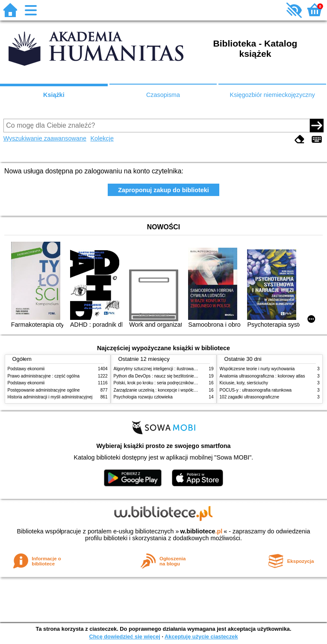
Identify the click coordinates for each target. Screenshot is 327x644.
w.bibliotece (202, 531)
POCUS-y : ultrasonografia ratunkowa (256, 390)
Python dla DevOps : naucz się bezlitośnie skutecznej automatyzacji (178, 376)
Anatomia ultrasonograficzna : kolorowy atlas (262, 376)
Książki (54, 95)
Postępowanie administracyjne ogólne (44, 390)
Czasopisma (163, 95)
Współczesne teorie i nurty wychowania (257, 369)
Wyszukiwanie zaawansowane (45, 138)
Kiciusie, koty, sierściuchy (244, 383)
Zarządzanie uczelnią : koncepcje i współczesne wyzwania (169, 390)
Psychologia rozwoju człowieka (143, 397)
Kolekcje (102, 138)
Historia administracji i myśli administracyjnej (50, 397)
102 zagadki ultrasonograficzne (250, 397)
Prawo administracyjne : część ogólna (44, 376)
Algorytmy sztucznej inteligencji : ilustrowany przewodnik (168, 369)
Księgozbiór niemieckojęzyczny (272, 95)
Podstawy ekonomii (26, 369)
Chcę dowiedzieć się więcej (124, 637)
